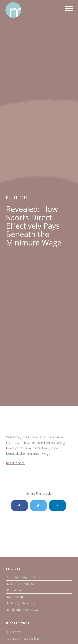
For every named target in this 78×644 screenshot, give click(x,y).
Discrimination (17, 597)
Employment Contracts (23, 609)
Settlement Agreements (24, 577)
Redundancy (15, 590)
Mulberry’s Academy (21, 603)
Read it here (15, 463)
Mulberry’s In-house (21, 584)
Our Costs (14, 632)
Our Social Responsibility (24, 638)
